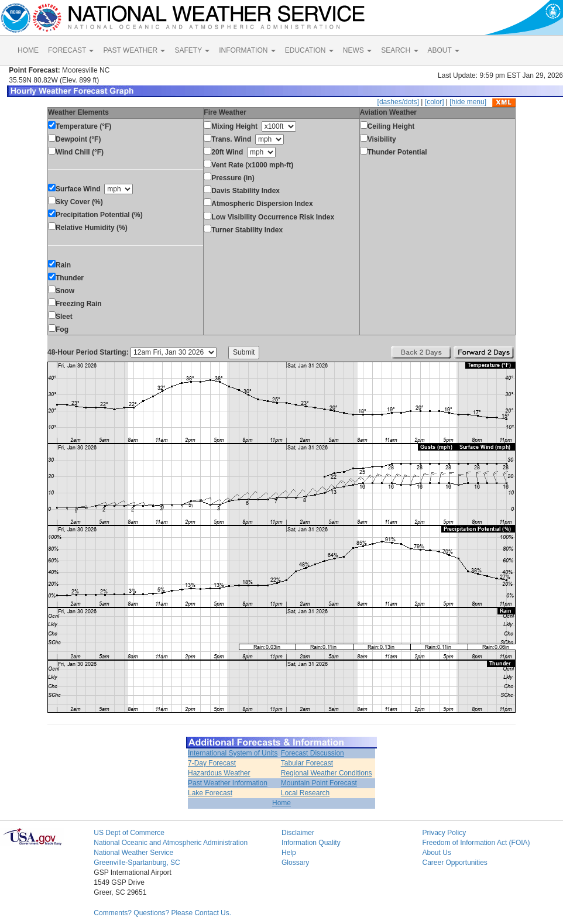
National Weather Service (133, 853)
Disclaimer (298, 833)
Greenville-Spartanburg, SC (137, 863)
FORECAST (71, 50)
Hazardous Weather (219, 773)
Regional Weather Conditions (327, 773)
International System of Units (233, 753)
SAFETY (192, 50)
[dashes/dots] (398, 102)
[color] (435, 102)
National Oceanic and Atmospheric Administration (171, 843)
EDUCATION (309, 50)
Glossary (295, 863)
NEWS (357, 50)
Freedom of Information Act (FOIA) (476, 843)
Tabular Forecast (307, 763)
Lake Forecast (210, 793)
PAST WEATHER (134, 50)
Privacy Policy (444, 833)
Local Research (305, 793)
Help (289, 853)
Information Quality (311, 843)
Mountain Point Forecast (319, 783)
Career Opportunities (454, 863)
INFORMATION (247, 50)
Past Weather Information (228, 783)
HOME (28, 50)
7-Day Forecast (212, 763)
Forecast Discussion (313, 753)
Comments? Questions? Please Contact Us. (162, 913)
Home (281, 803)
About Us (436, 853)
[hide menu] (468, 102)
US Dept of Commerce (129, 833)
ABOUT (444, 50)
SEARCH (399, 50)
